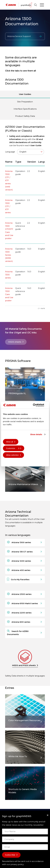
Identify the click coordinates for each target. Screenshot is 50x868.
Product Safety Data (25, 116)
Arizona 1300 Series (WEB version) (9, 255)
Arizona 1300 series (9, 275)
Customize (13, 448)
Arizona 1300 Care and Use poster (9, 294)
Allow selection (12, 455)
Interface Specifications (25, 109)
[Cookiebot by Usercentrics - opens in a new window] (36, 405)
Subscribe (10, 855)
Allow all (10, 442)
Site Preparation (25, 102)
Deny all (9, 462)
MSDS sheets (15, 342)
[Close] (48, 815)
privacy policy (17, 864)
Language (25, 152)
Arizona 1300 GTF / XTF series (9, 206)
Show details (36, 434)
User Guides (25, 94)
